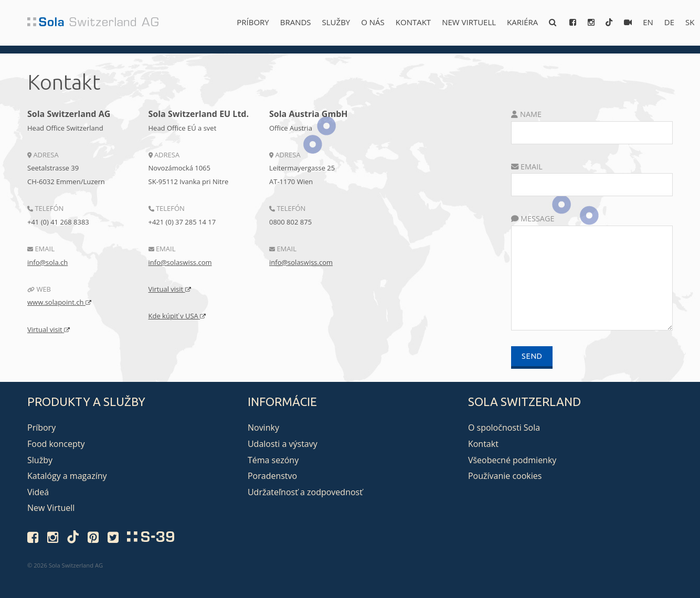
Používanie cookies (505, 476)
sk (690, 22)
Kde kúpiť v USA (177, 316)
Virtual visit (49, 329)
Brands (296, 22)
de (669, 22)
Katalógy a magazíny (67, 476)
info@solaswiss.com (180, 262)
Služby (336, 22)
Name (526, 114)
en (648, 22)
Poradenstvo (272, 476)
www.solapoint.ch (59, 302)
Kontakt (413, 22)
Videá (38, 492)
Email (527, 167)
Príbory (253, 22)
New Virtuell (469, 22)
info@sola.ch (47, 262)
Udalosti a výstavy (283, 444)
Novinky (263, 428)
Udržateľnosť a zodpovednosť (305, 492)
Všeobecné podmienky (512, 460)
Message (533, 218)
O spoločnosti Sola (504, 428)
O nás (373, 22)
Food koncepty (56, 444)
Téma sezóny (273, 460)
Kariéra (522, 22)
